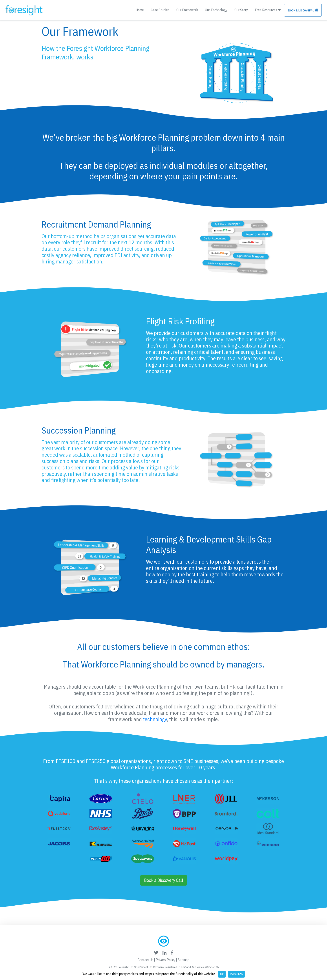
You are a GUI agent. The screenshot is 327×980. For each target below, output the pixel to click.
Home (140, 10)
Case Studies (160, 10)
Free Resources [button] (268, 10)
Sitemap (184, 960)
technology (155, 719)
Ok (222, 974)
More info (236, 974)
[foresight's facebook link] (172, 953)
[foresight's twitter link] (156, 953)
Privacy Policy (165, 960)
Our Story (241, 10)
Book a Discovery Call (303, 10)
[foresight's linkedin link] (164, 953)
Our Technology (216, 10)
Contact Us (145, 960)
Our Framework (187, 10)
